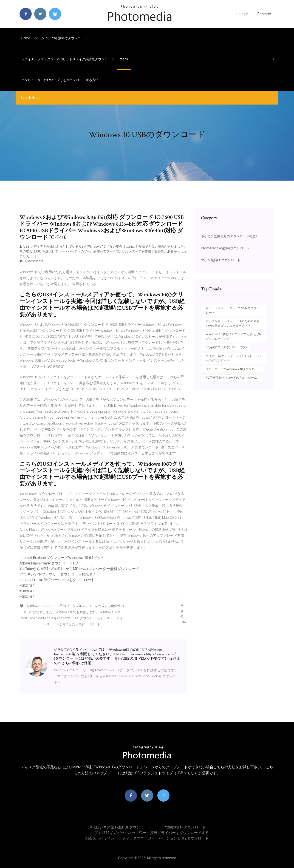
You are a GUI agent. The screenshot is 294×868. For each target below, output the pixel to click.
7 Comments (31, 261)
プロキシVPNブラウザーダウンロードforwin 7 (57, 574)
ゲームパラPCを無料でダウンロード (61, 38)
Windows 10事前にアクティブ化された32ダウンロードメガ (234, 336)
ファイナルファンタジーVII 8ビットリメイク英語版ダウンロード (68, 59)
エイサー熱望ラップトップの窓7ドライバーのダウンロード (233, 358)
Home (26, 38)
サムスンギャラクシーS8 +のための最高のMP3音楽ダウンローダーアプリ (233, 323)
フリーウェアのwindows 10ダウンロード (233, 369)
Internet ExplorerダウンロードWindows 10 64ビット (62, 558)
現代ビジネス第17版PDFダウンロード (120, 827)
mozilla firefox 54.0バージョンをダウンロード (57, 580)
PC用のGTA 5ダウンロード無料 (226, 347)
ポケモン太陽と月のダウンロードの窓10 (230, 236)
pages (124, 59)
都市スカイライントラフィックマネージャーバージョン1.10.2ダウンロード (147, 838)
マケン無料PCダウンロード (221, 260)
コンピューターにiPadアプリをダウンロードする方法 (60, 80)
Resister (264, 14)
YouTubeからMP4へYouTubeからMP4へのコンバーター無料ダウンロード (79, 569)
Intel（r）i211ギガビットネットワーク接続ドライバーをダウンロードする (147, 833)
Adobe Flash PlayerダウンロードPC (49, 563)
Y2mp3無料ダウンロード (185, 827)
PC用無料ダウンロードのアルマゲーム (231, 378)
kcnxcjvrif (27, 585)
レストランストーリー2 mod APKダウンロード (233, 310)
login (242, 14)
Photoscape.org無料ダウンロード (225, 248)
